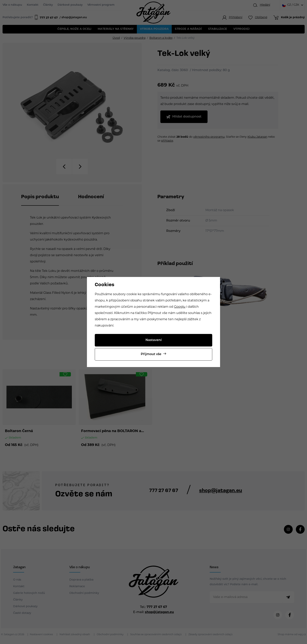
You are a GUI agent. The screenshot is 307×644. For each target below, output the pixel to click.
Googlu (180, 307)
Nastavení (154, 340)
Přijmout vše (151, 354)
